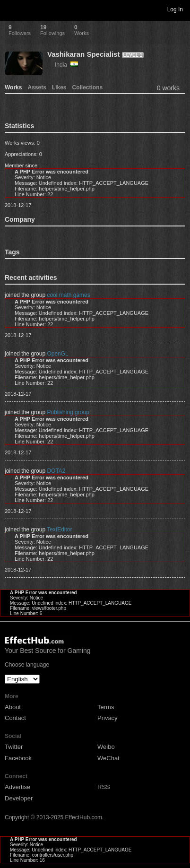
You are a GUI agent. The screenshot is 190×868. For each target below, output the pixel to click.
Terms (106, 707)
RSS (104, 787)
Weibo (106, 747)
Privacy (108, 718)
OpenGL (57, 354)
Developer (19, 798)
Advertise (17, 787)
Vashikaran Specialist (83, 54)
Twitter (14, 747)
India (66, 65)
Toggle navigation (11, 9)
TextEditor (59, 529)
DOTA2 (56, 471)
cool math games (68, 295)
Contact (15, 718)
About (13, 707)
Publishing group (68, 412)
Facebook (18, 758)
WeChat (108, 758)
